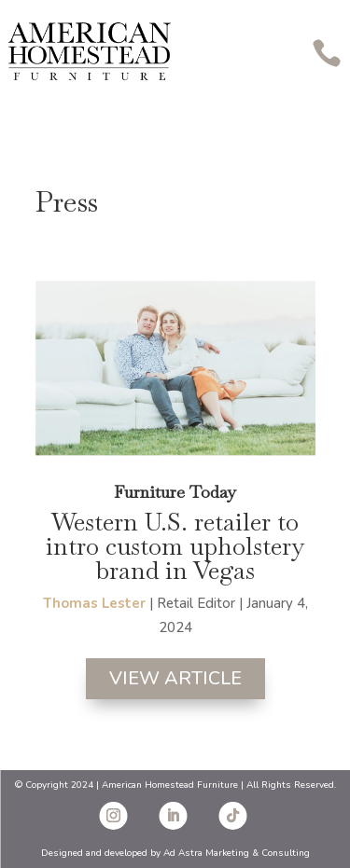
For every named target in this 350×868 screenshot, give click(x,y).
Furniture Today (175, 492)
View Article (175, 678)
